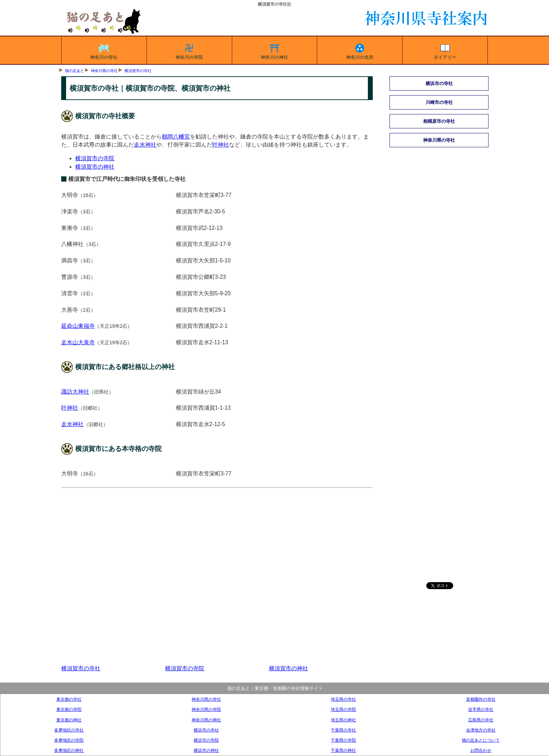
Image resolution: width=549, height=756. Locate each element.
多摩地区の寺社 (69, 730)
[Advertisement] (217, 577)
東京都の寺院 (69, 709)
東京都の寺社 (69, 699)
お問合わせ (481, 750)
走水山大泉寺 (78, 342)
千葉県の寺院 (343, 740)
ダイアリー (445, 50)
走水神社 (145, 145)
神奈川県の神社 (206, 720)
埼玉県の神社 (343, 720)
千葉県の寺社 (343, 730)
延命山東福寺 (78, 326)
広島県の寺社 (481, 720)
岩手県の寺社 (481, 709)
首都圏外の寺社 (481, 699)
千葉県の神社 (343, 750)
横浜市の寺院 (206, 740)
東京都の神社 (69, 720)
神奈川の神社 (274, 50)
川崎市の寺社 (439, 102)
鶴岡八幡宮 (176, 137)
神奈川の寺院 (189, 50)
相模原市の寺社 (439, 121)
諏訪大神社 (75, 392)
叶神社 (221, 145)
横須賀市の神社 (95, 167)
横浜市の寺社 (439, 83)
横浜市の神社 (206, 750)
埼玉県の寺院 (343, 709)
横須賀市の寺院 (95, 158)
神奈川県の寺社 (104, 71)
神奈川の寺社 (104, 50)
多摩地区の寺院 (69, 740)
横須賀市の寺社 (138, 71)
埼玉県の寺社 (343, 699)
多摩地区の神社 (69, 750)
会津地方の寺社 (481, 730)
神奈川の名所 (360, 50)
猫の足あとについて (481, 740)
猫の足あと (75, 71)
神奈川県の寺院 (206, 709)
